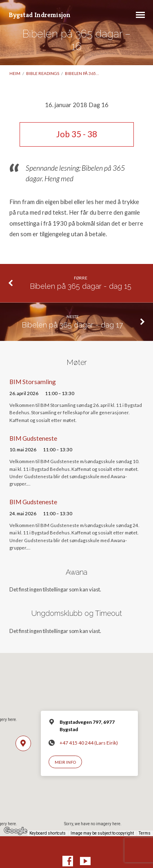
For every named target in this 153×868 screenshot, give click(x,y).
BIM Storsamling (33, 382)
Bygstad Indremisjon (40, 15)
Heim (15, 73)
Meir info (65, 762)
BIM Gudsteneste (33, 438)
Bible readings (43, 73)
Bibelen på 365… (82, 73)
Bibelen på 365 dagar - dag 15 (81, 286)
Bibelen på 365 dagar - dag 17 (72, 325)
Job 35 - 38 (77, 134)
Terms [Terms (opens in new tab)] (145, 833)
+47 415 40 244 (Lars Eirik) (89, 743)
